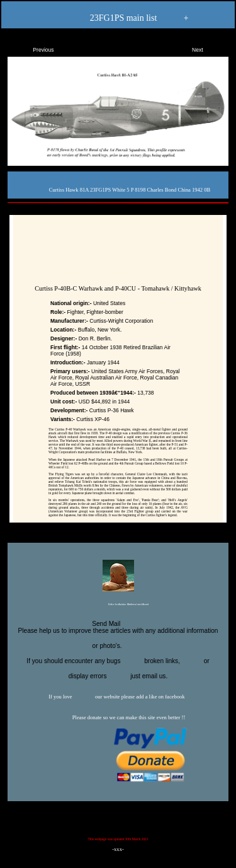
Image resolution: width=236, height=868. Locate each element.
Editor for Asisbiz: (118, 605)
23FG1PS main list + (118, 19)
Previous (33, 47)
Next (208, 47)
